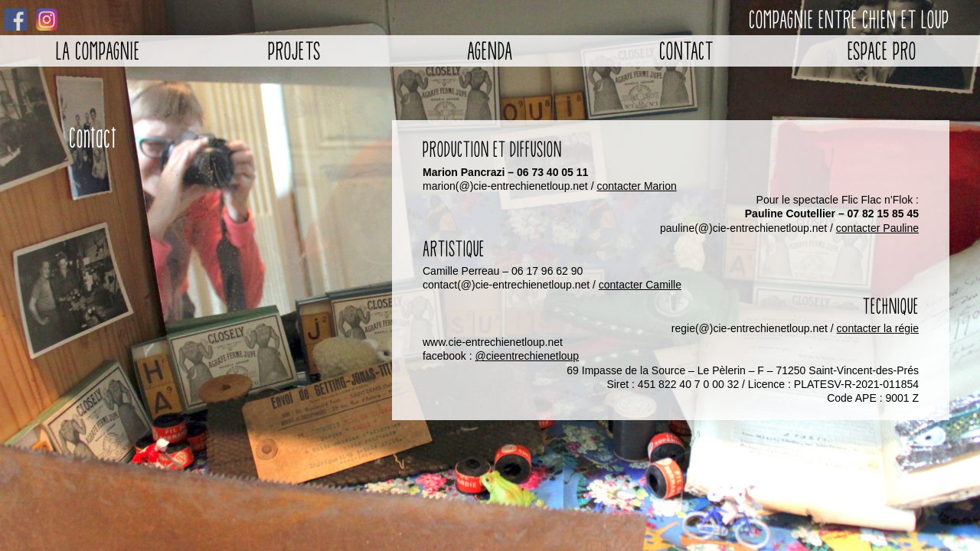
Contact (686, 51)
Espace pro (882, 51)
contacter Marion (636, 186)
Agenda (490, 51)
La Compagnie (98, 51)
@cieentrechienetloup (528, 356)
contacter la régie (878, 328)
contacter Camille (640, 285)
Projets (294, 51)
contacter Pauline (877, 228)
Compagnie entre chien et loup (849, 20)
